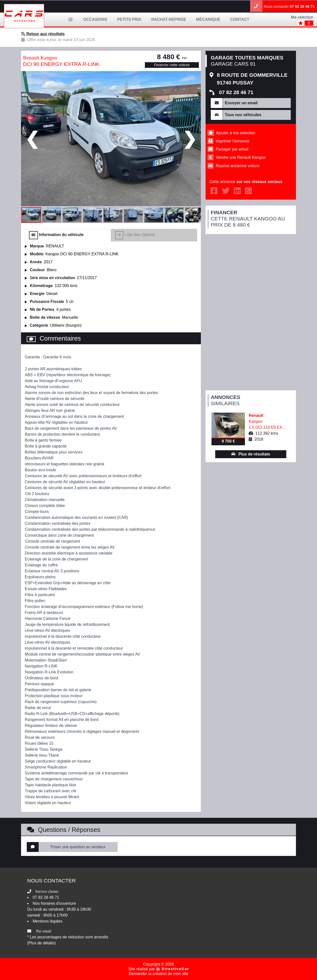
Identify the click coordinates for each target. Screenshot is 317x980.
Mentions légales (48, 921)
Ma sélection (302, 17)
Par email (44, 931)
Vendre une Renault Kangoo (241, 157)
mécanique (208, 19)
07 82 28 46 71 (302, 6)
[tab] (68, 235)
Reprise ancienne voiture (238, 166)
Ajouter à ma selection (236, 133)
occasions (95, 19)
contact (240, 19)
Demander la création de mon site (158, 974)
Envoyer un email (241, 103)
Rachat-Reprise (169, 19)
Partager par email (232, 149)
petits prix (129, 19)
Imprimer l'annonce (233, 141)
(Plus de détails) (41, 943)
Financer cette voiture (172, 65)
